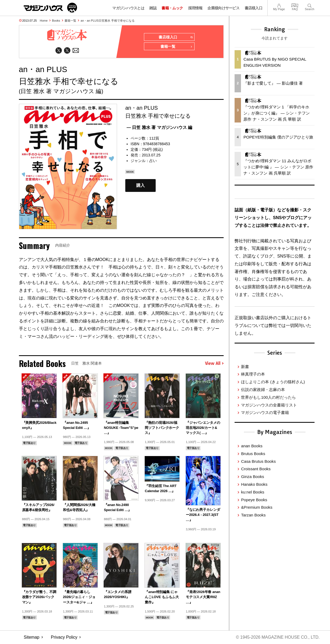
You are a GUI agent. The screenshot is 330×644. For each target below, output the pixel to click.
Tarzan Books (253, 515)
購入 (140, 186)
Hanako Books (254, 484)
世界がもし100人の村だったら (268, 397)
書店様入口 (254, 8)
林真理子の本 (253, 374)
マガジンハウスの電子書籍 (265, 412)
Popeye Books (254, 500)
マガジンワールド (50, 8)
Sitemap (32, 637)
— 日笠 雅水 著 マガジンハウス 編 (159, 128)
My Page (279, 5)
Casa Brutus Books (258, 461)
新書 (245, 367)
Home (44, 21)
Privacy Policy (64, 637)
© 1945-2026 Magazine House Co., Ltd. (277, 637)
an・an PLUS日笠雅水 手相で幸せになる (108, 21)
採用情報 (195, 8)
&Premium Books (257, 507)
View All (214, 364)
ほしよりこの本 (273, 382)
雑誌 (153, 8)
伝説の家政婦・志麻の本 (263, 390)
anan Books (252, 446)
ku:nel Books (253, 492)
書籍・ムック (172, 8)
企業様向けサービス (223, 8)
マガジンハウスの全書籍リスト (269, 405)
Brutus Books (253, 454)
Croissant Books (256, 469)
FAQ (295, 5)
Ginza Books (252, 477)
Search (310, 5)
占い (153, 161)
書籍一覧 (70, 21)
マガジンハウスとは (128, 8)
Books (56, 21)
